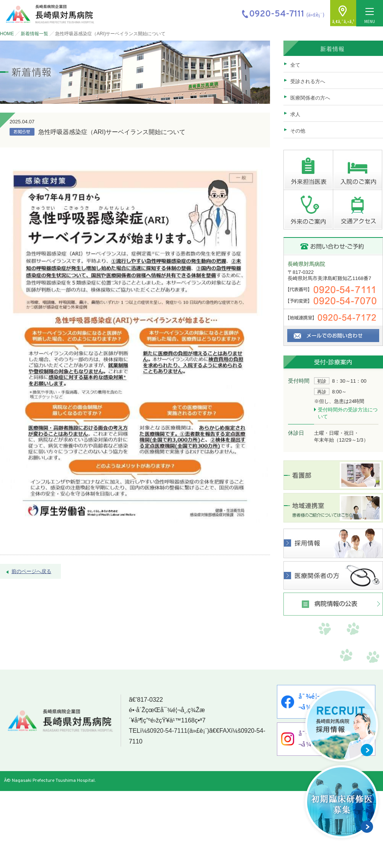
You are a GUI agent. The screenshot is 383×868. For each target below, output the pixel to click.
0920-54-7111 (168, 732)
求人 (295, 114)
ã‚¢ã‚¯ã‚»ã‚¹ (343, 22)
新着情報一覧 (34, 34)
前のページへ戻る (31, 571)
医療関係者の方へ (310, 98)
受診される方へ (308, 81)
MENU (370, 16)
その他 (298, 131)
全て (295, 65)
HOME (7, 34)
